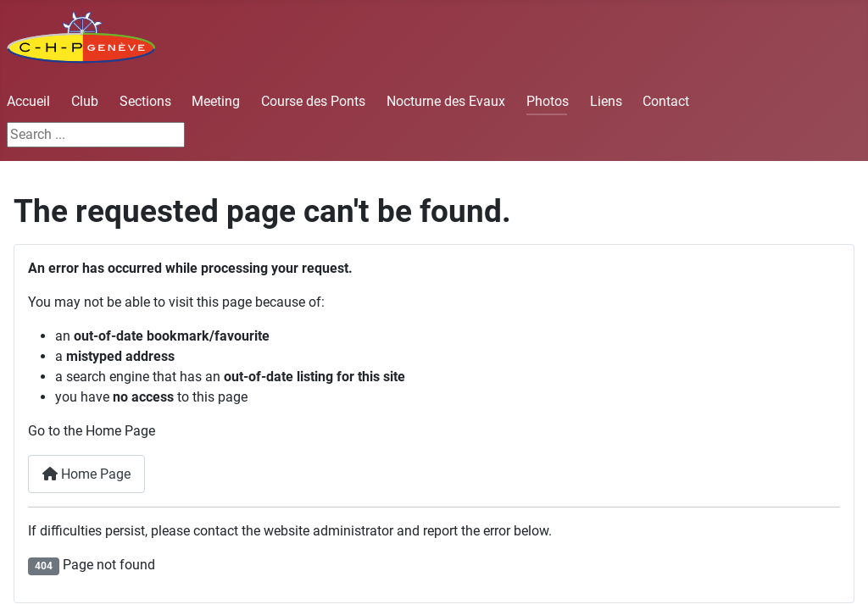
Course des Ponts (313, 101)
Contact (666, 101)
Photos (548, 101)
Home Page (86, 474)
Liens (606, 101)
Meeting (216, 101)
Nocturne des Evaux (446, 101)
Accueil (28, 101)
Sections (145, 101)
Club (85, 101)
